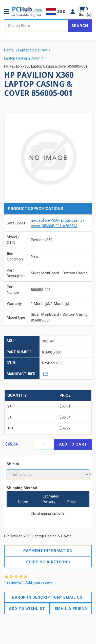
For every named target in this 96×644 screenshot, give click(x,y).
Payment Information (48, 551)
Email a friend (71, 609)
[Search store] (36, 26)
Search (80, 26)
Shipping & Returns (48, 562)
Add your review (39, 582)
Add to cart (73, 444)
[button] (73, 12)
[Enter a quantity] (44, 444)
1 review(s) (13, 582)
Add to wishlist (27, 609)
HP (45, 374)
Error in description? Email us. (48, 597)
